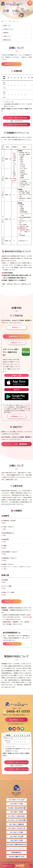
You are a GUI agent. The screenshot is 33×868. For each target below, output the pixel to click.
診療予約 (6, 33)
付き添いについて (8, 29)
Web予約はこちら (16, 720)
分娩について (7, 36)
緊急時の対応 (7, 40)
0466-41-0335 (17, 711)
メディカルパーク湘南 (15, 444)
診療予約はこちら (11, 64)
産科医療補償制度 (11, 644)
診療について (7, 26)
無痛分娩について (11, 601)
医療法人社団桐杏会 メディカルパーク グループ (17, 794)
